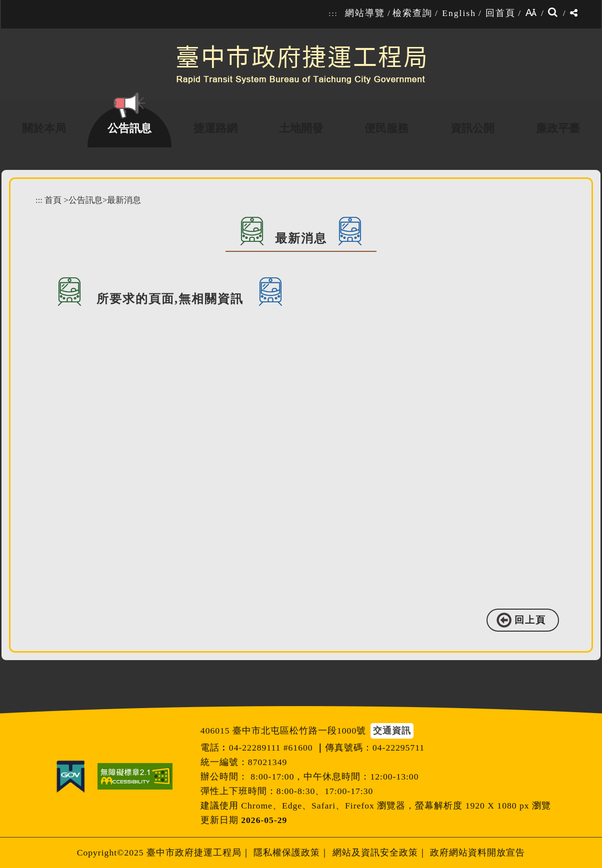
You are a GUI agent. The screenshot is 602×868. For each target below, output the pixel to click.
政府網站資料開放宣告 (477, 853)
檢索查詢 (412, 13)
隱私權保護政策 (287, 853)
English (459, 13)
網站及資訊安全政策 (375, 853)
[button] (308, 696)
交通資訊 (392, 731)
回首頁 (500, 13)
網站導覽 (365, 13)
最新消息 (124, 200)
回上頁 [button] (530, 620)
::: (333, 13)
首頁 (53, 200)
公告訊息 (85, 200)
